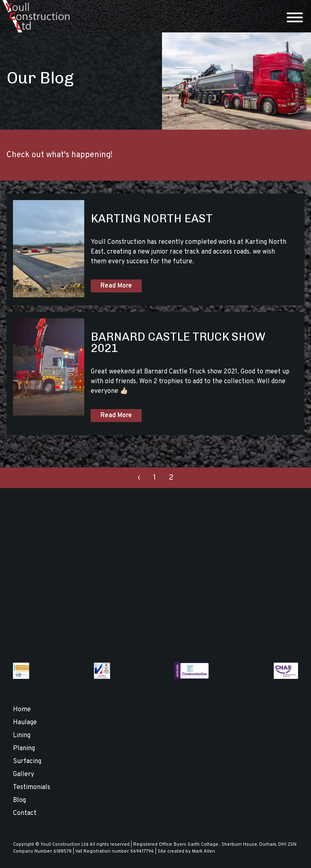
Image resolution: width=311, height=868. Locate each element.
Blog (19, 800)
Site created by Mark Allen (186, 851)
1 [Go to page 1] (154, 478)
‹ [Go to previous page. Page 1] (139, 478)
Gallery (23, 774)
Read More (116, 286)
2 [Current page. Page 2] (171, 478)
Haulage (25, 723)
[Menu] (295, 18)
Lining (22, 736)
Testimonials (32, 787)
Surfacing (27, 761)
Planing (24, 749)
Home (22, 710)
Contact (25, 813)
